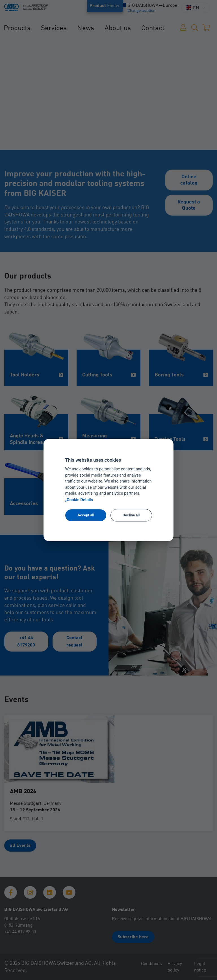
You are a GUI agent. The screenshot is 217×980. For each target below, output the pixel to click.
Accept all (86, 515)
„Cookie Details (79, 500)
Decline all (131, 515)
